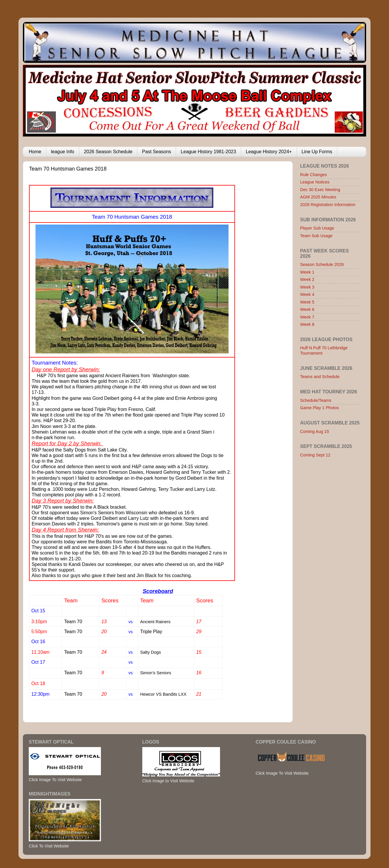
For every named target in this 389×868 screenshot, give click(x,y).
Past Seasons (157, 152)
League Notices (315, 182)
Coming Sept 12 (315, 455)
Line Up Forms (317, 152)
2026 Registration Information (328, 205)
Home (35, 152)
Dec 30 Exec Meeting (320, 190)
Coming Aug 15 (314, 432)
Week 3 (307, 287)
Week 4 (307, 294)
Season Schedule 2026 (322, 264)
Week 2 (307, 279)
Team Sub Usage (316, 236)
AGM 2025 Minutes (318, 197)
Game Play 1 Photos (319, 408)
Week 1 (307, 272)
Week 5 (307, 302)
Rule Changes (313, 175)
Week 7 (307, 317)
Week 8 (307, 324)
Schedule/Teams (316, 400)
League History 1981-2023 (208, 152)
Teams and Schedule (320, 377)
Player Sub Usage (317, 228)
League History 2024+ (269, 152)
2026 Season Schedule (108, 152)
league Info (63, 152)
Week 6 (307, 309)
